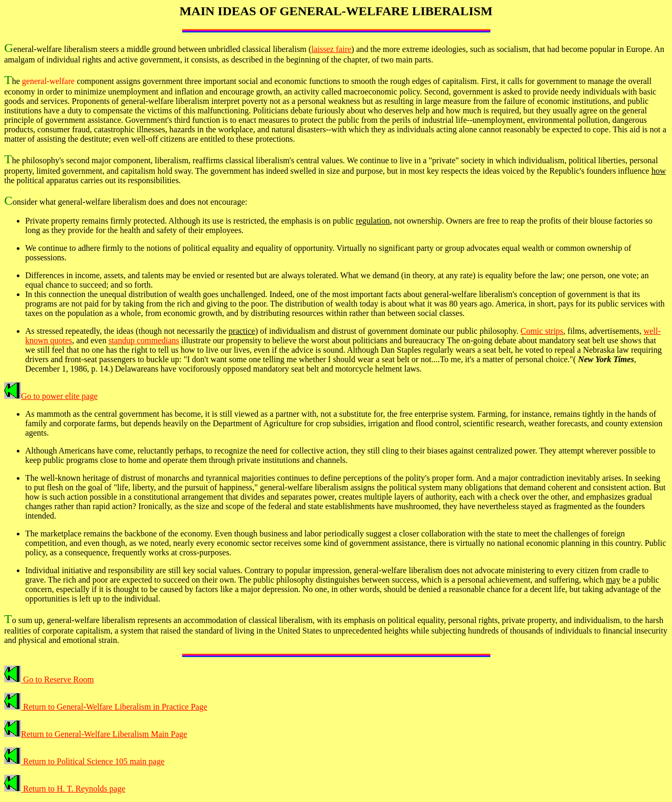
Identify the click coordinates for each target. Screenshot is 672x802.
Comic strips (542, 331)
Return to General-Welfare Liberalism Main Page (96, 734)
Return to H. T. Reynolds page (65, 789)
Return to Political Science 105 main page (84, 761)
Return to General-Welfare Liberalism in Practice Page (106, 707)
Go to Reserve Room (49, 679)
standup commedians (144, 340)
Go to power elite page (51, 396)
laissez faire (331, 49)
